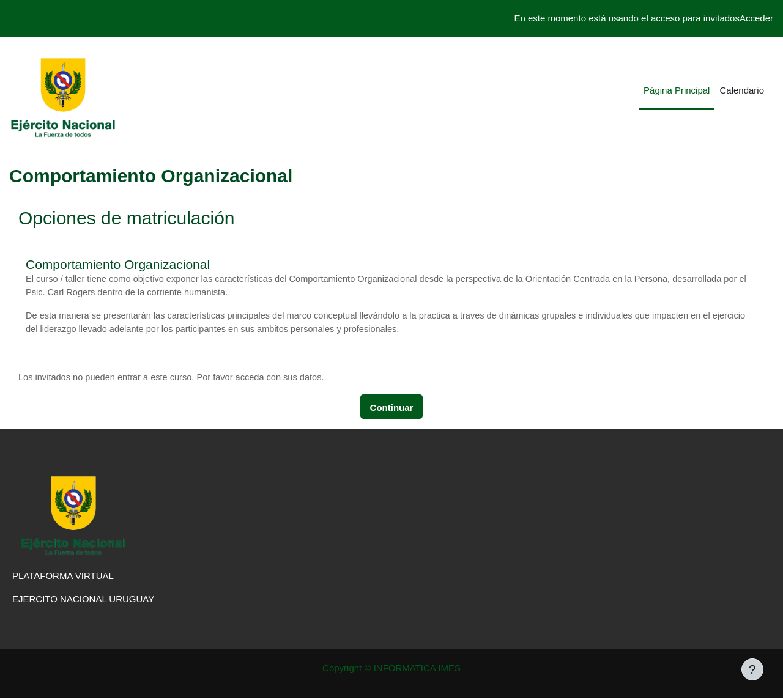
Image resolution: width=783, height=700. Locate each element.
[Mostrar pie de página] (752, 669)
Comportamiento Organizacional (118, 264)
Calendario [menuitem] (742, 90)
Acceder (756, 18)
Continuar (392, 409)
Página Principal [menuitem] (677, 90)
